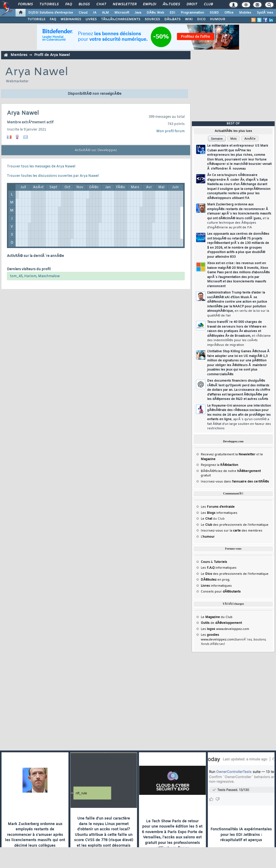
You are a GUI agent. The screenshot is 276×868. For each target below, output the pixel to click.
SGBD (214, 13)
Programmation (192, 13)
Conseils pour (221, 592)
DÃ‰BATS (172, 19)
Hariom (30, 276)
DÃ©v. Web (155, 13)
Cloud (83, 13)
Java (138, 13)
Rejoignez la (219, 465)
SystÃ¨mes (265, 13)
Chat (101, 4)
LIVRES (91, 19)
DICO (201, 19)
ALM (105, 13)
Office (229, 13)
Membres (19, 55)
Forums (25, 4)
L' (208, 537)
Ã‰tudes (171, 4)
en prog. (215, 580)
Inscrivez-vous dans (235, 482)
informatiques (216, 586)
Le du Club (217, 617)
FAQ (69, 4)
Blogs (84, 4)
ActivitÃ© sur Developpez (96, 150)
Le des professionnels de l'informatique (235, 525)
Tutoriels (49, 4)
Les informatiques (219, 513)
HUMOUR (218, 19)
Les (218, 507)
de (221, 623)
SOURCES (152, 19)
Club (208, 4)
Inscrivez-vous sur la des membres (232, 531)
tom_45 (16, 276)
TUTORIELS (36, 19)
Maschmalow (49, 276)
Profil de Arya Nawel (52, 55)
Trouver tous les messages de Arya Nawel (41, 167)
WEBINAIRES (71, 19)
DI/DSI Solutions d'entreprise (51, 13)
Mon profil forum (170, 131)
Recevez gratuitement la (228, 455)
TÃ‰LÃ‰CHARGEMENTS (121, 19)
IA (95, 13)
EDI (172, 13)
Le (206, 519)
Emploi (150, 4)
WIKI (189, 19)
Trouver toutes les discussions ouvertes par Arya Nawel (53, 176)
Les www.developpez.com (225, 629)
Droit (192, 4)
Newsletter (125, 4)
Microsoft (122, 13)
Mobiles (245, 13)
